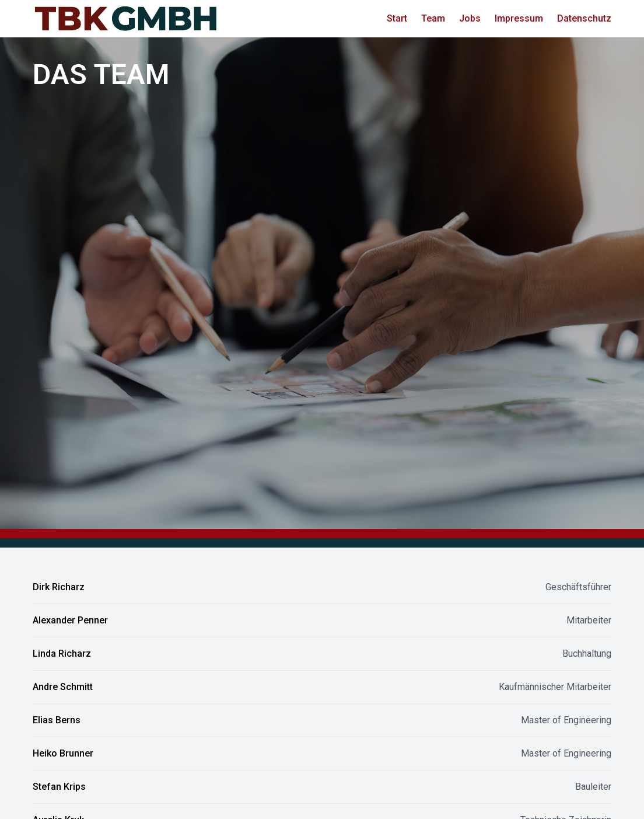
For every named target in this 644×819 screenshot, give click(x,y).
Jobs (470, 18)
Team (433, 18)
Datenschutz (584, 18)
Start (397, 18)
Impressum (519, 18)
